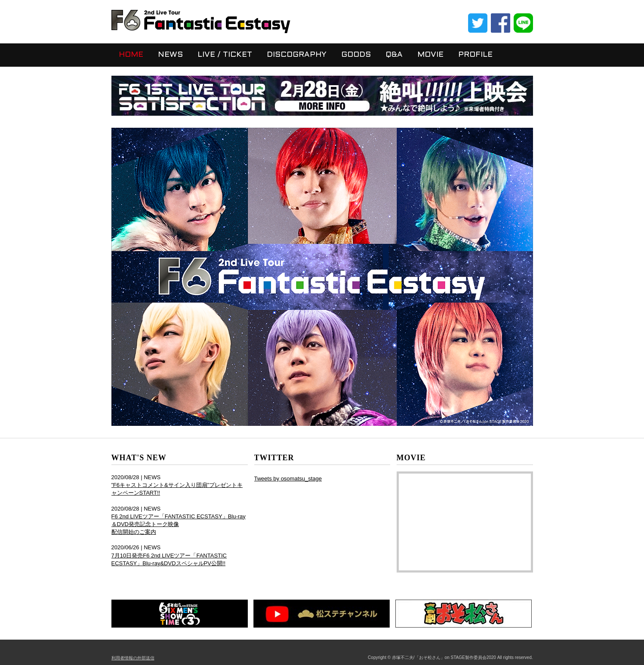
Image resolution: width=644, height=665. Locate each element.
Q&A (394, 55)
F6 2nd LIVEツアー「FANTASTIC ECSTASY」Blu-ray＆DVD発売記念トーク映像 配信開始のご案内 (179, 524)
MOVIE (430, 55)
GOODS (356, 55)
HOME (131, 55)
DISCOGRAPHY (297, 55)
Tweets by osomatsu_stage (288, 479)
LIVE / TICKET (225, 55)
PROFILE (475, 55)
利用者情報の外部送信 (133, 658)
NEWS (170, 55)
